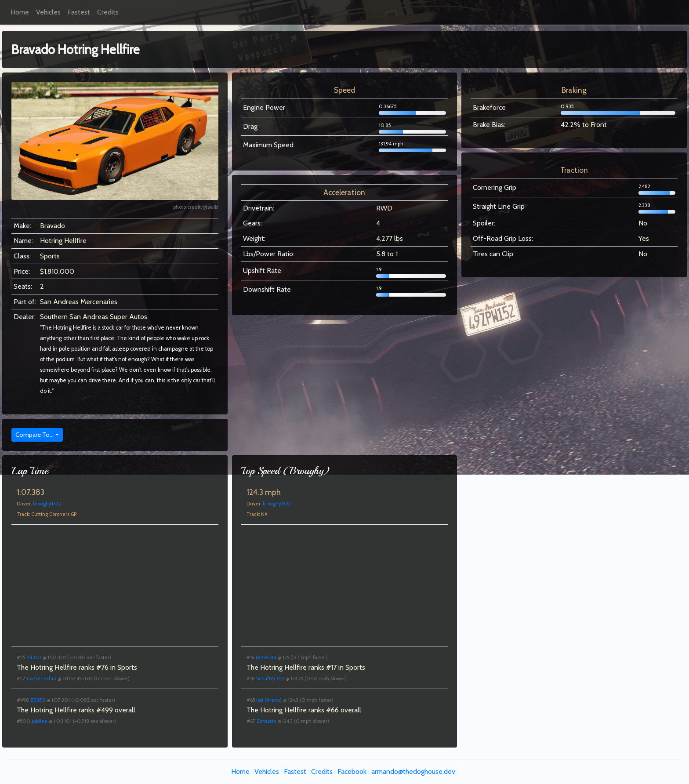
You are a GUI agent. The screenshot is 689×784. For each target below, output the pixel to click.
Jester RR (266, 657)
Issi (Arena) (269, 700)
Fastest (79, 12)
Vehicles (48, 12)
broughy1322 (47, 504)
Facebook (352, 771)
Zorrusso (266, 721)
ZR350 (34, 657)
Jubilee (40, 721)
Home (20, 12)
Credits (108, 12)
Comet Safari (42, 679)
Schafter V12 (270, 679)
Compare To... (34, 435)
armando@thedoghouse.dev (413, 771)
